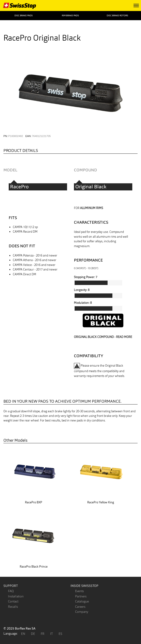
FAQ (11, 591)
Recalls (13, 607)
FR (43, 634)
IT (52, 634)
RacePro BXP (34, 502)
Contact (13, 601)
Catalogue (82, 601)
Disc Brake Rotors (117, 15)
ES (60, 634)
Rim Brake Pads (70, 15)
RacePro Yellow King (101, 502)
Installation (16, 596)
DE (33, 634)
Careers (80, 607)
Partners (81, 596)
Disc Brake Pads (24, 15)
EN (23, 634)
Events (79, 591)
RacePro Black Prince (34, 567)
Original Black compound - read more (103, 337)
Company (82, 612)
